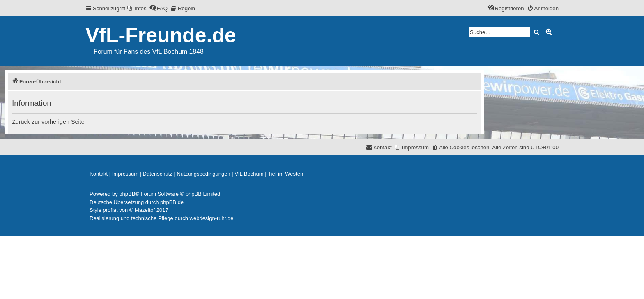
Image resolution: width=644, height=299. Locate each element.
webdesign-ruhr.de (212, 218)
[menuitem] (137, 8)
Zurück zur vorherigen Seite (48, 122)
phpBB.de (172, 202)
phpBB (127, 194)
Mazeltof (145, 210)
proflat (110, 210)
